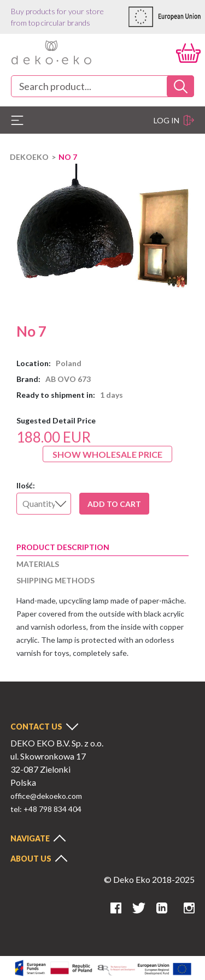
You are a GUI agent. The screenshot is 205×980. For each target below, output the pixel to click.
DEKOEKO (29, 157)
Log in (174, 120)
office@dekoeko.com (46, 796)
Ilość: (26, 485)
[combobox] (102, 86)
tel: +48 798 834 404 (46, 809)
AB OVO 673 (68, 379)
